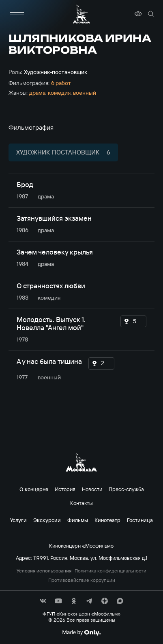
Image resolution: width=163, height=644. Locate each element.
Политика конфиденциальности (110, 571)
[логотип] (81, 14)
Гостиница (140, 520)
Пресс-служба (126, 489)
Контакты (81, 503)
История (65, 489)
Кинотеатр (107, 520)
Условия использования (44, 571)
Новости (92, 489)
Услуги (18, 520)
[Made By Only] (81, 633)
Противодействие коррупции (82, 580)
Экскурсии (47, 520)
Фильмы (78, 520)
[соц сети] (43, 601)
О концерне (34, 489)
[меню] (17, 14)
